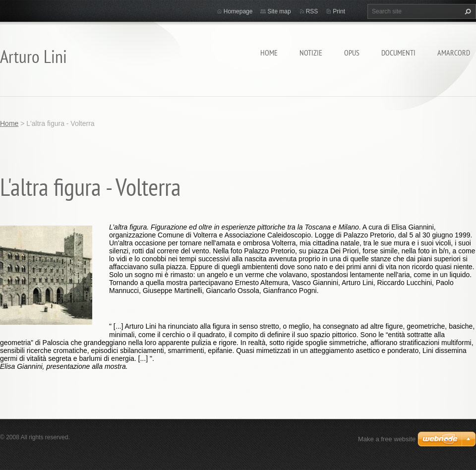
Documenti (398, 53)
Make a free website (387, 439)
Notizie (311, 53)
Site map (279, 11)
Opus (352, 53)
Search (467, 11)
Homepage (238, 11)
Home (269, 53)
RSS (312, 11)
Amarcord (454, 53)
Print (339, 11)
